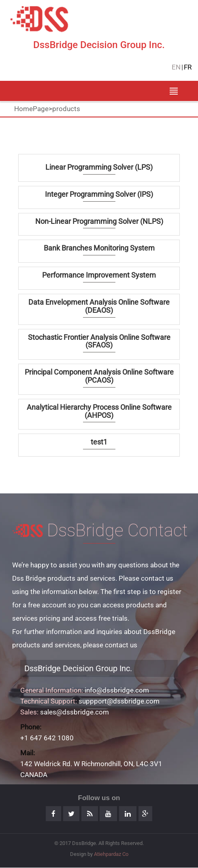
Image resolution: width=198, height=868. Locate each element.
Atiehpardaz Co (111, 854)
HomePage (31, 109)
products (66, 109)
